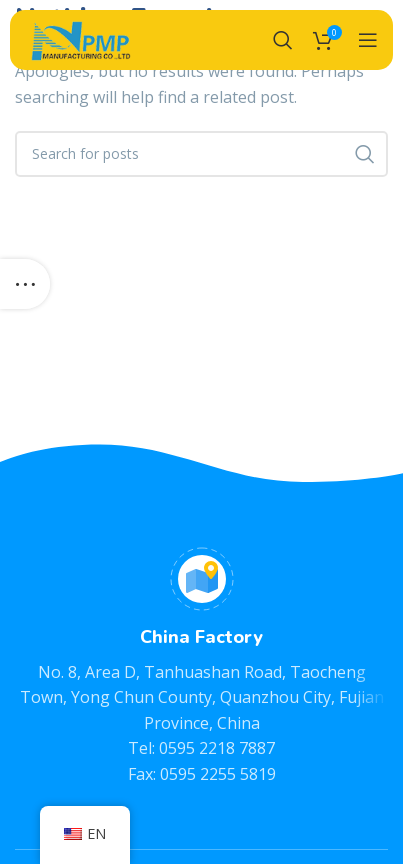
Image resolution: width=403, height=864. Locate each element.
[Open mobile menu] (368, 40)
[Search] (283, 40)
